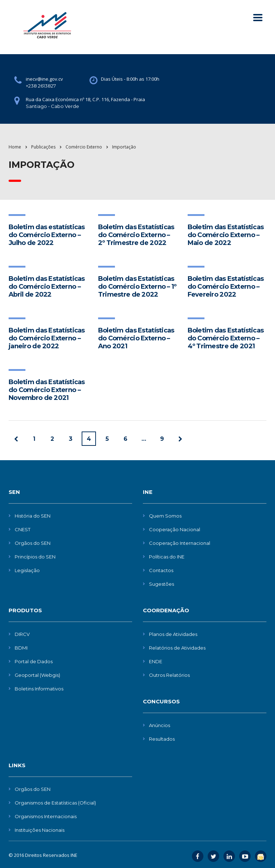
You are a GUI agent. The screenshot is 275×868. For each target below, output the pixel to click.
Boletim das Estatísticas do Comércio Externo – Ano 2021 (136, 338)
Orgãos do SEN (33, 543)
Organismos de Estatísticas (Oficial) (55, 803)
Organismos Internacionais (46, 816)
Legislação (27, 570)
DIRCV (22, 634)
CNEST (23, 529)
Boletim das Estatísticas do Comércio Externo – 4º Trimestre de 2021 (226, 338)
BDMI (21, 648)
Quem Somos (165, 516)
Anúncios (160, 725)
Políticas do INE (167, 557)
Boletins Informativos (39, 689)
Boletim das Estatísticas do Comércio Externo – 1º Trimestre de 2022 (137, 287)
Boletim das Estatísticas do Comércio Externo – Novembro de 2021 (47, 390)
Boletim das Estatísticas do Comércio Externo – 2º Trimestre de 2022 (136, 235)
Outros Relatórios (169, 675)
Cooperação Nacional (175, 529)
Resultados (162, 739)
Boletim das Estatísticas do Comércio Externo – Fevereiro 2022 (226, 287)
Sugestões (161, 584)
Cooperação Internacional (180, 543)
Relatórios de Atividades (177, 648)
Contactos (161, 570)
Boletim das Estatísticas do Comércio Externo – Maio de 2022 (226, 235)
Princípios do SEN (35, 557)
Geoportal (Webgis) (37, 675)
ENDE (156, 661)
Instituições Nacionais (40, 830)
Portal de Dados (34, 661)
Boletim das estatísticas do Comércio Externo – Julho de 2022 (47, 235)
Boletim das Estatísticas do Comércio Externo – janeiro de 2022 (47, 338)
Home (15, 147)
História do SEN (33, 516)
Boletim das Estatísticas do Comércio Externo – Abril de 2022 (47, 287)
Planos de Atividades (173, 634)
